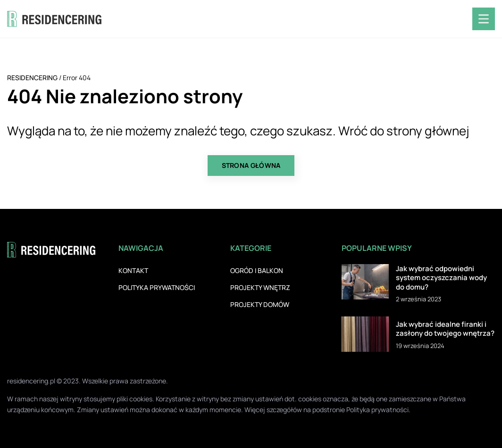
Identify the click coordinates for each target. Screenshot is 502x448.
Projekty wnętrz (260, 287)
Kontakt (133, 270)
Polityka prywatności (157, 287)
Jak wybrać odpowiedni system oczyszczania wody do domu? (441, 278)
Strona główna (251, 165)
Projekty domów (260, 304)
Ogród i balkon (257, 270)
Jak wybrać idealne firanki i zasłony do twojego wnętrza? (445, 329)
